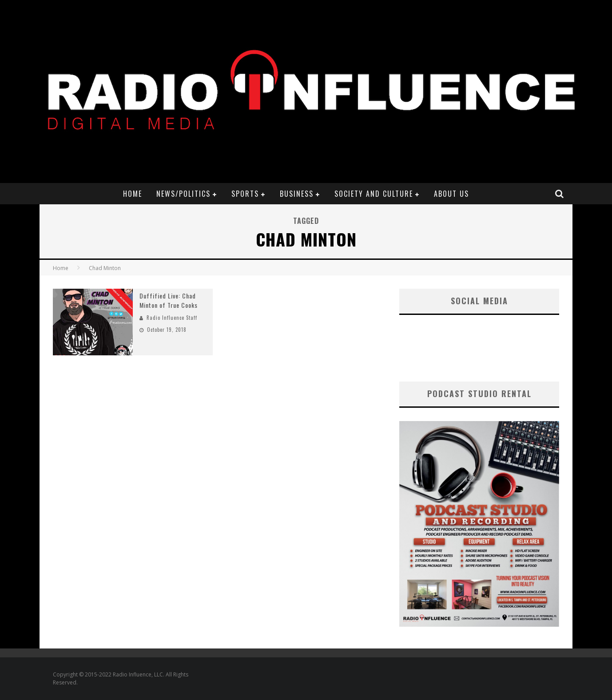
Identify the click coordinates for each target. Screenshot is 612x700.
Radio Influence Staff (172, 318)
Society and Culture (374, 194)
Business (297, 194)
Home (133, 194)
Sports (245, 194)
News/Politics (183, 194)
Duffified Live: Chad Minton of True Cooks (169, 300)
